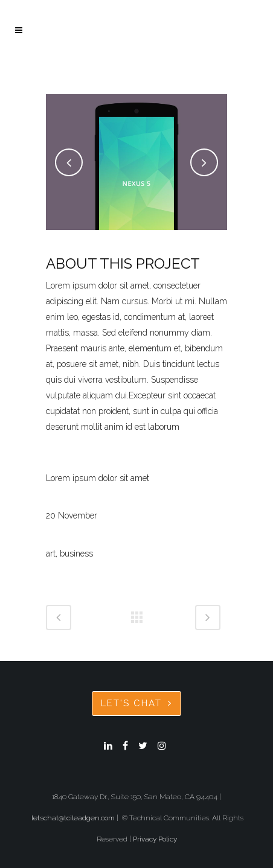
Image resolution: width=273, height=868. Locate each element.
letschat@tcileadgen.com (73, 818)
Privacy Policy (155, 839)
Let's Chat (136, 703)
